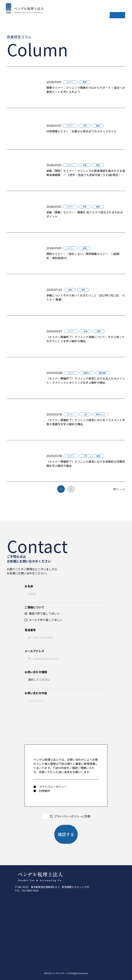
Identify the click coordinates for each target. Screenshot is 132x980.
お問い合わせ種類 (36, 672)
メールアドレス (34, 651)
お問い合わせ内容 (36, 693)
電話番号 (30, 630)
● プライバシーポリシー (50, 787)
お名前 (29, 586)
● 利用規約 (42, 791)
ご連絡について (34, 607)
